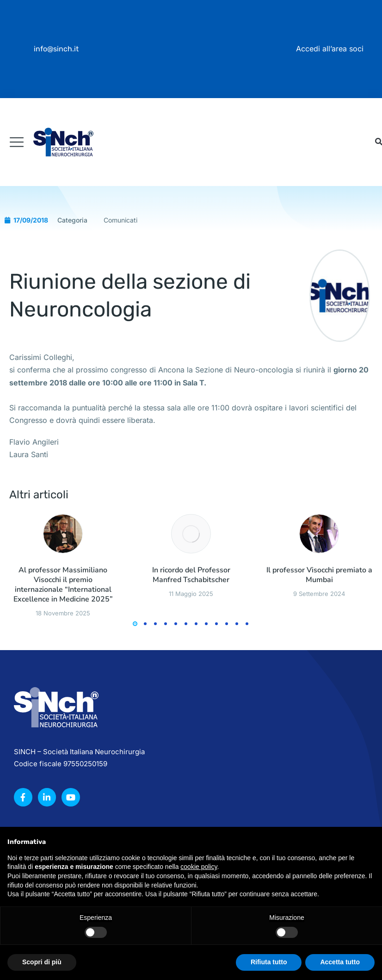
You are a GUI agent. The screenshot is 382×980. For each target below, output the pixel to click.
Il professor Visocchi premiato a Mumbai (319, 683)
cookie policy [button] (199, 867)
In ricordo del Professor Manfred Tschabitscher (191, 683)
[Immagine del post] (63, 642)
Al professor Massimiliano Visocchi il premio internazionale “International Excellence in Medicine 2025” (63, 693)
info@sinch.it (56, 49)
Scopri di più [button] (42, 962)
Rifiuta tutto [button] (269, 962)
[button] (135, 732)
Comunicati (120, 328)
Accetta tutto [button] (340, 962)
